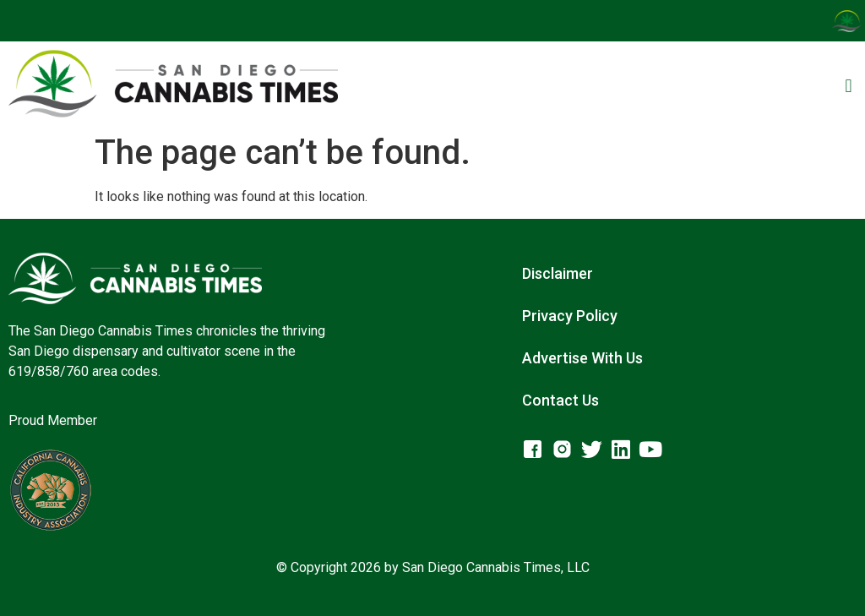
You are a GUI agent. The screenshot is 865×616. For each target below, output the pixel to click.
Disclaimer (558, 273)
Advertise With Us (582, 358)
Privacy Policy (570, 316)
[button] (849, 87)
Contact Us (560, 400)
